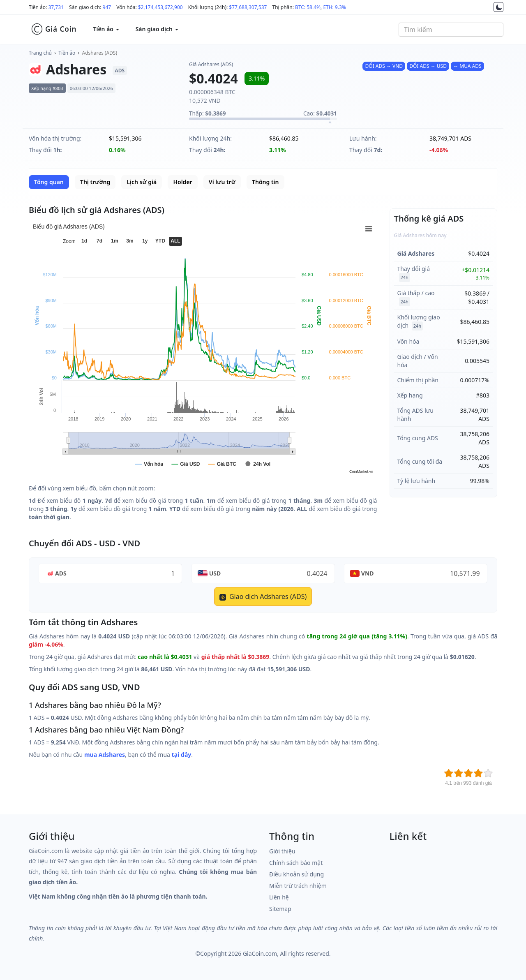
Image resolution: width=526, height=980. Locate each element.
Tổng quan (49, 182)
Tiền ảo (67, 53)
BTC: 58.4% (308, 7)
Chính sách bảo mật (296, 863)
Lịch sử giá (142, 182)
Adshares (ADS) (100, 53)
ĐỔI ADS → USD (428, 66)
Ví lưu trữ (222, 182)
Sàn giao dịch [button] (157, 29)
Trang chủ (40, 53)
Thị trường (95, 182)
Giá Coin (54, 29)
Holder (182, 182)
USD (215, 573)
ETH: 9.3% (335, 7)
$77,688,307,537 (248, 7)
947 (107, 7)
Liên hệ (279, 897)
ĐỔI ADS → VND (384, 66)
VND (368, 573)
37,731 (56, 7)
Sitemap (280, 909)
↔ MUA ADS (467, 66)
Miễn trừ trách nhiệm (298, 886)
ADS (61, 573)
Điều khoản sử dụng (296, 874)
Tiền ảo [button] (106, 29)
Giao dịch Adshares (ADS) (263, 596)
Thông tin (265, 182)
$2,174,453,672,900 (160, 7)
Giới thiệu (282, 851)
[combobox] (451, 30)
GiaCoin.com (260, 953)
